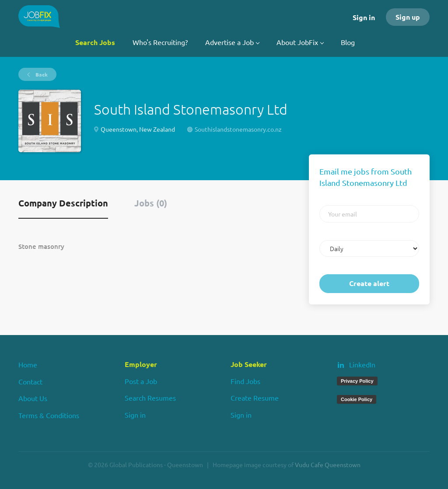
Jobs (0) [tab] (151, 203)
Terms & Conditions (49, 415)
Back (41, 74)
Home (28, 364)
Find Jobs (245, 381)
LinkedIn (362, 364)
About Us (33, 398)
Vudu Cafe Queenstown (328, 465)
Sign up (408, 17)
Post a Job (141, 381)
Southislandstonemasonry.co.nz (238, 129)
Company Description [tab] (63, 203)
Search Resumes (150, 398)
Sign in (364, 17)
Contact (30, 381)
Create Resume (255, 398)
